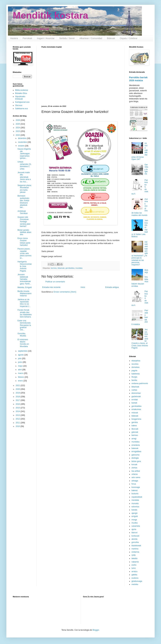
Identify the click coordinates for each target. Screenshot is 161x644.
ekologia (135, 458)
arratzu (134, 572)
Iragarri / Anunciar (46, 38)
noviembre (23, 142)
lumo (134, 568)
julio (20, 358)
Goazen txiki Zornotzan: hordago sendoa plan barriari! (24, 222)
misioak (135, 413)
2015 (18, 408)
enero (21, 381)
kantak (134, 403)
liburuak (135, 429)
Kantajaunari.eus (22, 102)
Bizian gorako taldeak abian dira (24, 232)
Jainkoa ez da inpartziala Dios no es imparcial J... (24, 303)
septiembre (23, 351)
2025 (18, 124)
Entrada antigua (112, 287)
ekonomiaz (136, 393)
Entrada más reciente (51, 287)
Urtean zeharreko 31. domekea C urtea (25, 165)
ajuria (134, 529)
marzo (21, 373)
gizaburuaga (137, 581)
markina (135, 549)
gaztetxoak (136, 396)
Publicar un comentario (55, 282)
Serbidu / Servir (67, 38)
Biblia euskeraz (22, 90)
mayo (21, 366)
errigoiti (135, 516)
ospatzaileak (137, 497)
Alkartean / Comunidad (91, 38)
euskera (135, 578)
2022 (18, 135)
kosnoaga (136, 487)
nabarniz (135, 562)
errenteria (136, 445)
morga (134, 520)
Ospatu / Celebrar (129, 38)
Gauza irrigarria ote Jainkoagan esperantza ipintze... (24, 154)
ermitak (135, 400)
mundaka (79, 268)
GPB (134, 555)
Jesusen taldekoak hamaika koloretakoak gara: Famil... (24, 279)
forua (134, 484)
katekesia (136, 374)
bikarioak (61, 268)
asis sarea (136, 477)
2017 (18, 400)
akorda (134, 539)
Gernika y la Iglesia (146, 169)
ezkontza (135, 507)
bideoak (135, 416)
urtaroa (135, 474)
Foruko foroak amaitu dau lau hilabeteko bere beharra (25, 313)
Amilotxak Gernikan (23, 212)
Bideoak (111, 38)
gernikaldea (70, 268)
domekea (135, 367)
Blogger (96, 630)
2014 (18, 411)
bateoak (135, 448)
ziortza (134, 468)
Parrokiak (27, 38)
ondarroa (135, 552)
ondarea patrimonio (140, 383)
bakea (134, 426)
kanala (134, 510)
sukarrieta (136, 526)
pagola (134, 371)
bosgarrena (136, 419)
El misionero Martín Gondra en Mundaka (23, 343)
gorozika (135, 542)
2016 (18, 404)
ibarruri (134, 533)
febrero (21, 377)
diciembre (22, 138)
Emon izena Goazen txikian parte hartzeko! (24, 242)
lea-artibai (136, 471)
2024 (18, 128)
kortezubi (135, 536)
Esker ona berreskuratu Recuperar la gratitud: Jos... (24, 325)
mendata (135, 500)
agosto (21, 355)
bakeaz (135, 490)
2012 (18, 419)
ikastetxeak (136, 546)
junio (20, 362)
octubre (21, 146)
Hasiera (14, 38)
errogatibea (136, 451)
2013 (18, 415)
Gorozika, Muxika (22, 335)
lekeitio (134, 558)
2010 (18, 426)
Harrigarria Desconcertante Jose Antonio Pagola (25, 266)
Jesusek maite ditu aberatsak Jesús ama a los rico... (24, 177)
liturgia (134, 377)
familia (134, 380)
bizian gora (136, 461)
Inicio (83, 287)
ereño (134, 565)
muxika (135, 523)
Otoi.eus (19, 105)
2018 (18, 397)
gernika (135, 422)
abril (20, 370)
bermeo (54, 268)
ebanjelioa (136, 361)
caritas (134, 390)
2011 (18, 423)
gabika (134, 575)
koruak (134, 465)
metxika (135, 584)
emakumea (136, 409)
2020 (18, 389)
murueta (135, 503)
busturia (135, 494)
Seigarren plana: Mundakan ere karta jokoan (25, 189)
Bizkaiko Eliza (21, 93)
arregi (134, 439)
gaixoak (135, 432)
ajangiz (135, 513)
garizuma (135, 455)
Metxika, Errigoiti (25, 287)
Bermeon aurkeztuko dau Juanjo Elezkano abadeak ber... (23, 202)
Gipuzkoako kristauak (20, 98)
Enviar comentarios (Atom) (65, 292)
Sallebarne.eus (22, 109)
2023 (18, 131)
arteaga (135, 481)
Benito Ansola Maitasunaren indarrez (25, 294)
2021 (18, 386)
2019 (18, 393)
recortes (135, 364)
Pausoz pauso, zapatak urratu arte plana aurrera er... (24, 253)
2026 (18, 120)
